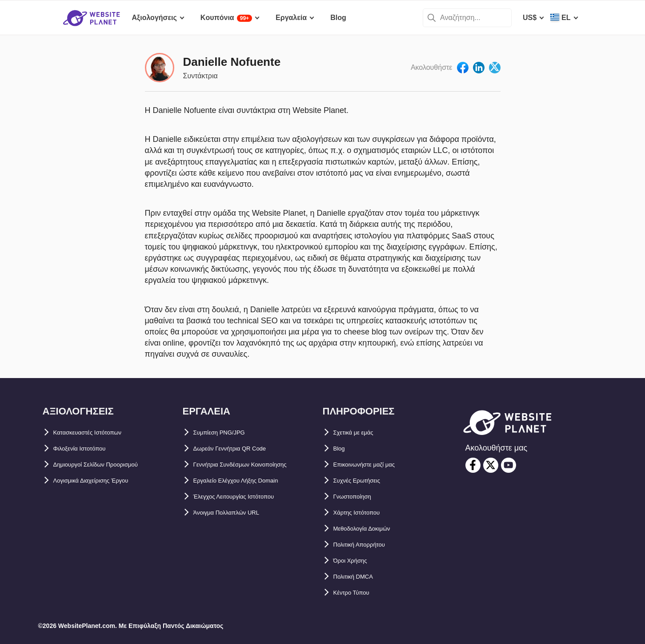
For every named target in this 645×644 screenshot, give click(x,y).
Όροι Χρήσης (356, 561)
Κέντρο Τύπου (357, 593)
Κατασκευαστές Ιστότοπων (99, 433)
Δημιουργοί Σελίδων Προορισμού (110, 465)
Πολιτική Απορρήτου (368, 545)
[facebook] (473, 465)
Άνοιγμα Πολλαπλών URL (237, 513)
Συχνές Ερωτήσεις (364, 481)
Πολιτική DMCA (359, 577)
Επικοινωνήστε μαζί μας (375, 465)
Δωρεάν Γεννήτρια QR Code (241, 449)
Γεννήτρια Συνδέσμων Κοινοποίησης (256, 465)
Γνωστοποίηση (359, 497)
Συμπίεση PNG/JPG (226, 433)
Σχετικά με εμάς (360, 433)
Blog (341, 449)
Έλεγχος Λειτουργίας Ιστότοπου (247, 497)
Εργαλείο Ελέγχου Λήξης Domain (249, 481)
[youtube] (509, 465)
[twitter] (491, 465)
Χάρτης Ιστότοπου (364, 513)
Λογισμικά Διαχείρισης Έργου (104, 481)
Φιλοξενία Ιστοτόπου (88, 449)
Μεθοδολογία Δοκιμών (371, 529)
